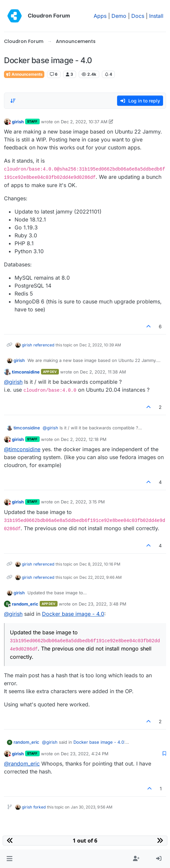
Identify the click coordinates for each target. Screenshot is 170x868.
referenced (44, 345)
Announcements (24, 74)
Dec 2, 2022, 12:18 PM (84, 439)
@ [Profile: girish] (13, 382)
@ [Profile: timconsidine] (22, 449)
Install (156, 16)
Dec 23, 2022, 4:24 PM (85, 754)
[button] (9, 859)
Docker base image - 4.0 (73, 614)
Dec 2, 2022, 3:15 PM (83, 502)
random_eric (25, 604)
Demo (119, 16)
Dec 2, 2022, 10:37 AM (84, 122)
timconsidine (26, 372)
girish (18, 122)
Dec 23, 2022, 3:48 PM (103, 604)
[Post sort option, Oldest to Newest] (13, 101)
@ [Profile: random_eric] (22, 764)
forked (40, 807)
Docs (138, 16)
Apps (100, 16)
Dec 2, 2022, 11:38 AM (103, 372)
